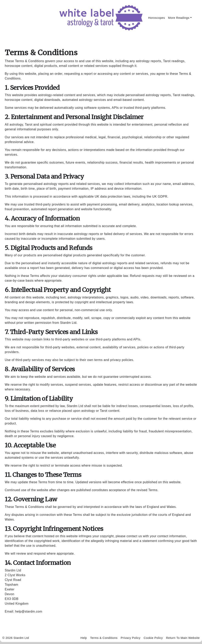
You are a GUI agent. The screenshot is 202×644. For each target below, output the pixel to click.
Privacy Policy (131, 638)
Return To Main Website (183, 638)
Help (84, 638)
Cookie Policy (153, 638)
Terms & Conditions (104, 638)
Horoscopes (157, 18)
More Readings (179, 18)
